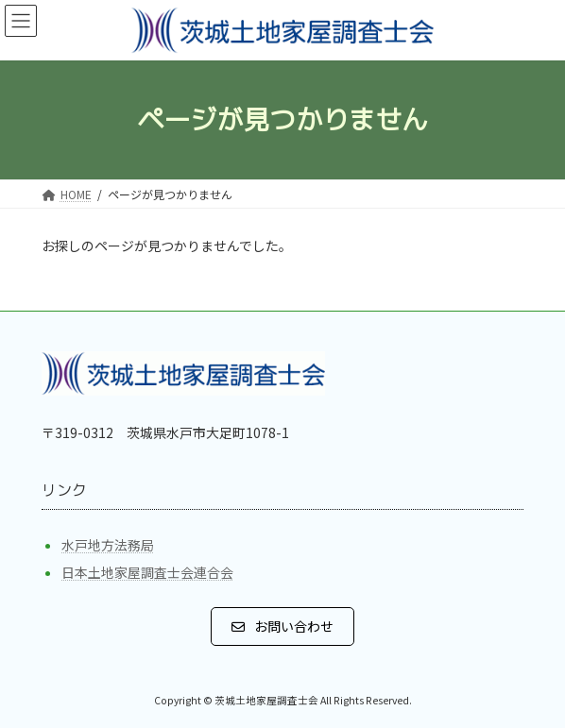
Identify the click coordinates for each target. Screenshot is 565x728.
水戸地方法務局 (108, 545)
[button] (282, 626)
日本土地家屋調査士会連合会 (147, 572)
